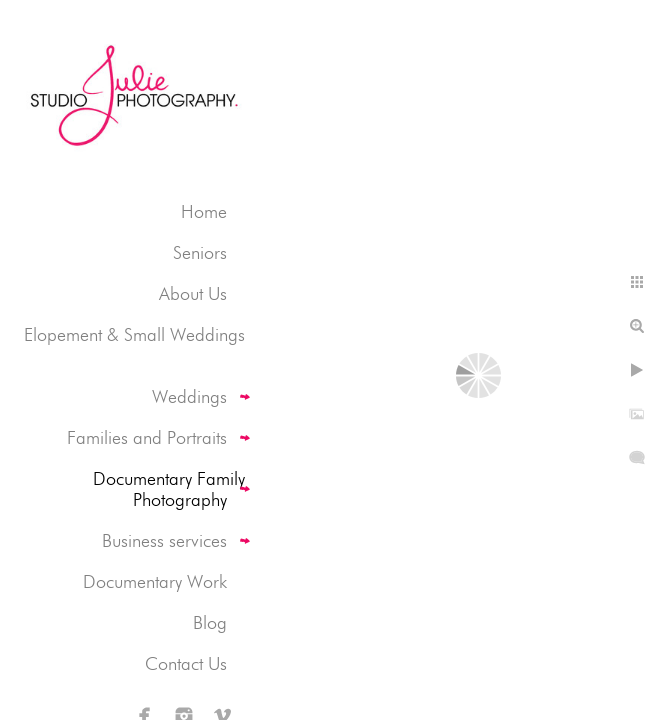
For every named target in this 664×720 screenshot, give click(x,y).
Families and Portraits (147, 437)
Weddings (189, 396)
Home (204, 211)
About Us (193, 293)
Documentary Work (155, 581)
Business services (164, 540)
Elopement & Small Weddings (134, 334)
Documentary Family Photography (169, 489)
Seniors (200, 252)
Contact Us (186, 663)
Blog (210, 622)
